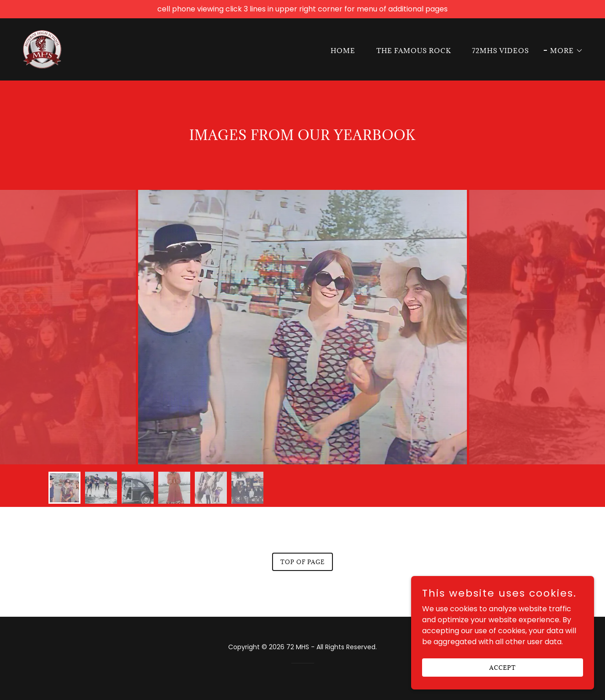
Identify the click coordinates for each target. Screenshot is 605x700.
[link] (42, 49)
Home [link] (343, 51)
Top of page (302, 562)
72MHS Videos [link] (501, 51)
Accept (503, 667)
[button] (563, 51)
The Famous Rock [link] (414, 51)
